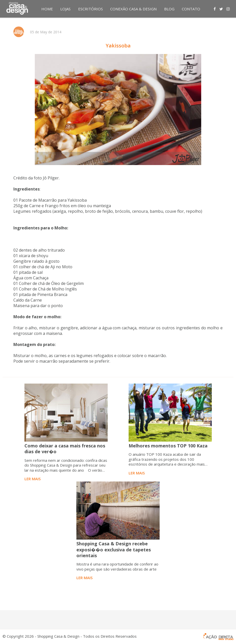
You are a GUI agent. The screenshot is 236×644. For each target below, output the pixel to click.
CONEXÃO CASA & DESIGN (133, 9)
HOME (47, 9)
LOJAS (65, 9)
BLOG (169, 9)
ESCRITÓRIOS (91, 9)
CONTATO (191, 9)
